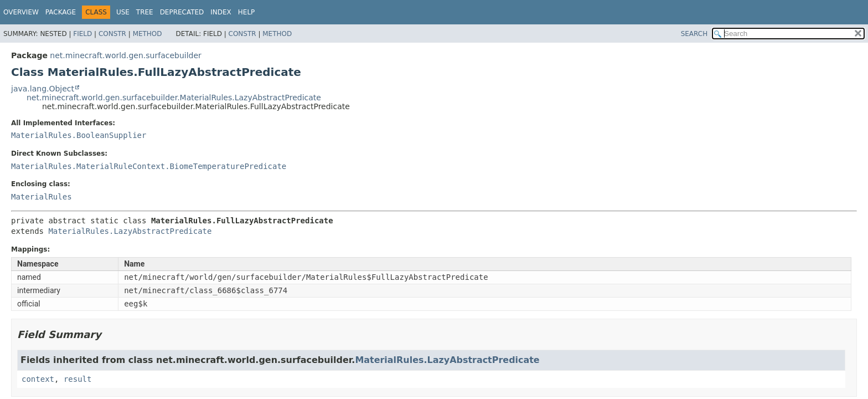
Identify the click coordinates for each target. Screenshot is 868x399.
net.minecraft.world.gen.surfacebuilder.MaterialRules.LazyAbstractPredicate (174, 98)
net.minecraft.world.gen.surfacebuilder (125, 55)
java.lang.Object (43, 89)
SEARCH (694, 34)
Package (61, 12)
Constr (112, 34)
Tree (145, 12)
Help (247, 12)
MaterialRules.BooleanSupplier (79, 135)
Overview (21, 12)
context (38, 379)
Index (221, 12)
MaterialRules (42, 197)
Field (82, 34)
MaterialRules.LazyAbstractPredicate (130, 231)
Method (148, 34)
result (78, 379)
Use (123, 12)
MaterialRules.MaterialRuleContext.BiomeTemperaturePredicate (149, 166)
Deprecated (182, 12)
